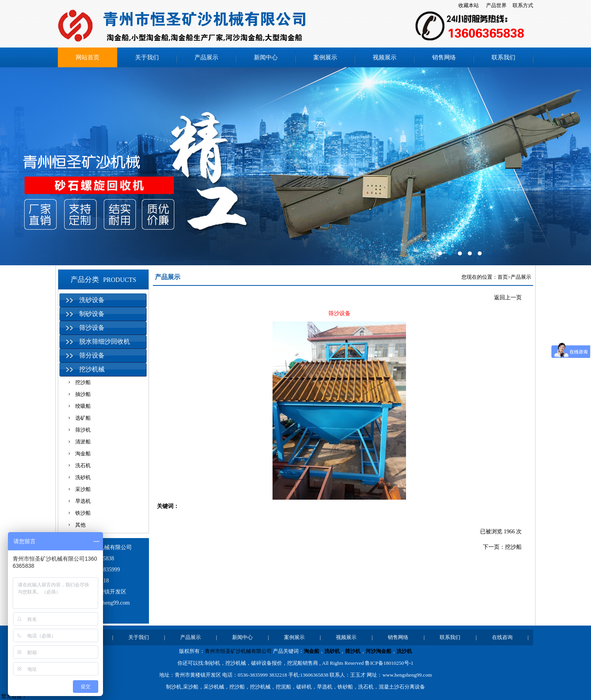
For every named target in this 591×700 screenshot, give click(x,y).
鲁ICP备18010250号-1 (389, 663)
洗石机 (83, 465)
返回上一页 (508, 298)
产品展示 (206, 57)
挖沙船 (83, 382)
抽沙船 (83, 394)
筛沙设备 (92, 328)
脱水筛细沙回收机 (105, 341)
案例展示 (325, 57)
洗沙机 (404, 651)
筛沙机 (83, 430)
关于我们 (147, 57)
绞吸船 (83, 406)
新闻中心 (266, 57)
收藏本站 (469, 5)
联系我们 (503, 57)
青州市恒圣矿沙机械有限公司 (238, 651)
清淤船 (83, 442)
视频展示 (385, 57)
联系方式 (523, 5)
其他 (80, 525)
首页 (503, 277)
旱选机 (83, 501)
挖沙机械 (92, 369)
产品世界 (496, 5)
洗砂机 (83, 477)
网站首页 (88, 57)
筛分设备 (92, 355)
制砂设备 (92, 314)
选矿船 (83, 418)
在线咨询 (502, 637)
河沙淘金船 (378, 651)
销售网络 (444, 57)
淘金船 (83, 454)
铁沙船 (83, 513)
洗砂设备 (92, 300)
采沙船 (83, 489)
